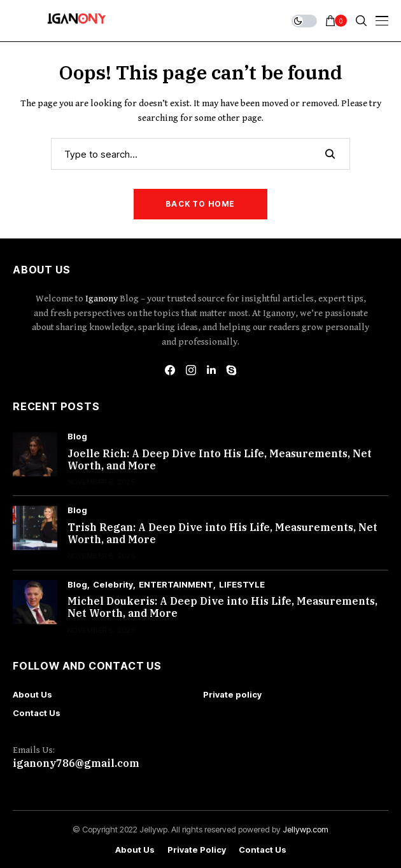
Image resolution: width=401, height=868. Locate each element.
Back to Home (200, 204)
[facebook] (170, 370)
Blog (77, 437)
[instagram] (191, 370)
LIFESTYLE (242, 585)
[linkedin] (211, 370)
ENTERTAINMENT (176, 585)
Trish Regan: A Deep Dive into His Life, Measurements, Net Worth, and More (222, 533)
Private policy (232, 694)
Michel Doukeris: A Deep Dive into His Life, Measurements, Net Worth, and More (222, 607)
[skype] (232, 370)
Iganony (102, 299)
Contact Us (37, 713)
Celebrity (113, 585)
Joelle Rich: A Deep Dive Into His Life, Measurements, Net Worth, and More (220, 459)
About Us (32, 694)
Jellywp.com (306, 829)
